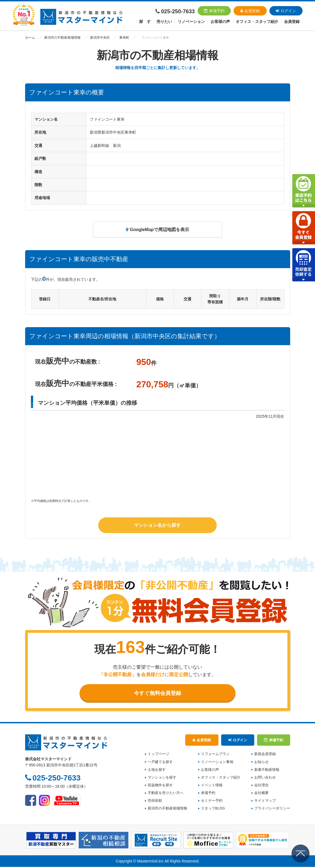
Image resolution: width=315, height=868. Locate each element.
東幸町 (118, 38)
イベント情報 (212, 786)
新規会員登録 (265, 755)
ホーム (30, 38)
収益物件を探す (160, 786)
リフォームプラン (215, 755)
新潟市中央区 (95, 38)
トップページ (158, 755)
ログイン (286, 11)
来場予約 (214, 11)
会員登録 (250, 11)
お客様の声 (220, 22)
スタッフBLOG (213, 810)
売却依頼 (155, 802)
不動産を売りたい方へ (166, 794)
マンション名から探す (158, 525)
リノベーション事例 (217, 763)
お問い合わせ (265, 779)
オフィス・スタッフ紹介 (221, 779)
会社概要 (261, 794)
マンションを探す (162, 779)
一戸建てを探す (160, 763)
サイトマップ (265, 802)
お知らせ (261, 763)
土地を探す (157, 771)
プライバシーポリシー (272, 810)
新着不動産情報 (267, 771)
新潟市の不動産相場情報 (60, 38)
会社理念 (261, 786)
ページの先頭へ (301, 854)
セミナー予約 (212, 802)
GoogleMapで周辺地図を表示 (157, 230)
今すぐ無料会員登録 (158, 694)
